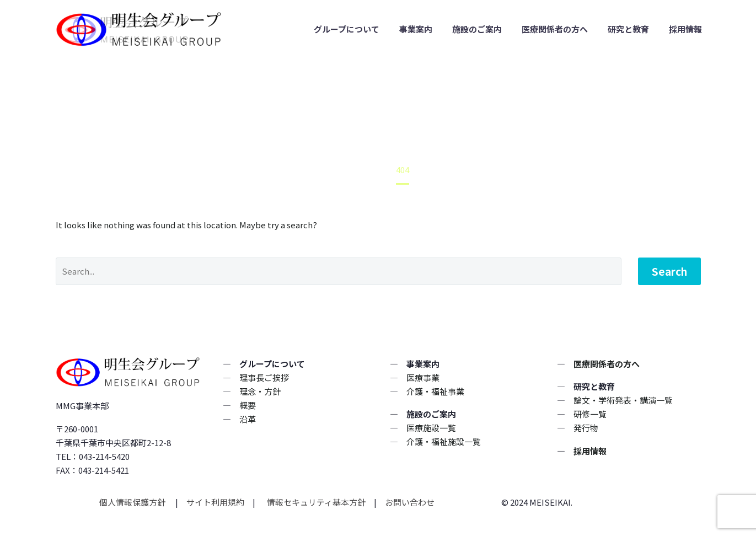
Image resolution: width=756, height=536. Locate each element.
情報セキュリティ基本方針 (315, 502)
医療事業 (423, 377)
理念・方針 (260, 391)
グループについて (347, 29)
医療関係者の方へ (555, 29)
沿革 (248, 419)
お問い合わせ (410, 502)
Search (669, 271)
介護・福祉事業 (435, 391)
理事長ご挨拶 (264, 377)
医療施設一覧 (431, 428)
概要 (248, 405)
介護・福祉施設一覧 (444, 441)
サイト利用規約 (215, 502)
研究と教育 (628, 29)
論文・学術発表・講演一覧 (623, 400)
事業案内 (416, 29)
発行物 (586, 428)
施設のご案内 (477, 29)
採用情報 (685, 29)
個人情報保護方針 (133, 502)
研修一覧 (590, 414)
